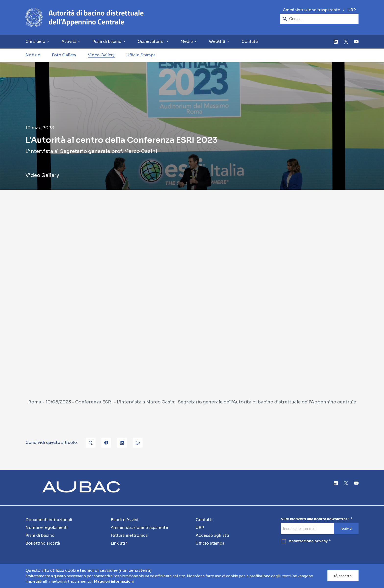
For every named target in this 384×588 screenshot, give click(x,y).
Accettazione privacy (304, 541)
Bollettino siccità (43, 543)
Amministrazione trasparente (312, 10)
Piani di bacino (40, 535)
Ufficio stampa (210, 543)
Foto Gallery (64, 55)
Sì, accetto (343, 576)
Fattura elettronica (129, 535)
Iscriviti (346, 529)
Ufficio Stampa (141, 55)
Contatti (250, 42)
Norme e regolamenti (47, 528)
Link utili (119, 543)
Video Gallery (101, 55)
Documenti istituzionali (49, 520)
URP (352, 10)
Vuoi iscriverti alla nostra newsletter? (315, 519)
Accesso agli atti (212, 535)
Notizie (33, 55)
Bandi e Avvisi (125, 520)
